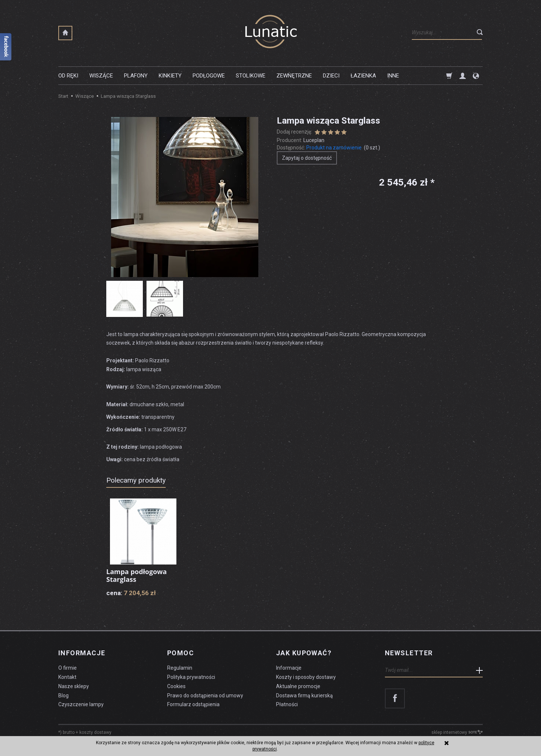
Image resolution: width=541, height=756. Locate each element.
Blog (63, 695)
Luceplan (314, 140)
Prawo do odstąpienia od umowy (205, 695)
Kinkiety (170, 76)
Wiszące (101, 76)
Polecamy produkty (136, 480)
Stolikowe (251, 76)
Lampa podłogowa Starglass (137, 576)
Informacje (82, 653)
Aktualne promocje (298, 686)
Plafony (136, 76)
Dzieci (331, 76)
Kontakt (67, 677)
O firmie (68, 668)
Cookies (176, 686)
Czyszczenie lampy (81, 704)
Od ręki (68, 76)
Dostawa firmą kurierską (304, 695)
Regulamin (180, 668)
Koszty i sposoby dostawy (306, 677)
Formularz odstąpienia (193, 704)
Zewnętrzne (294, 76)
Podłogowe (209, 76)
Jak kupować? (304, 653)
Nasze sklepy (74, 686)
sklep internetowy (457, 732)
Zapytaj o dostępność (307, 158)
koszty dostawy (95, 732)
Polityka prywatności (191, 677)
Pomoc (180, 653)
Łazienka (363, 76)
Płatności (287, 704)
